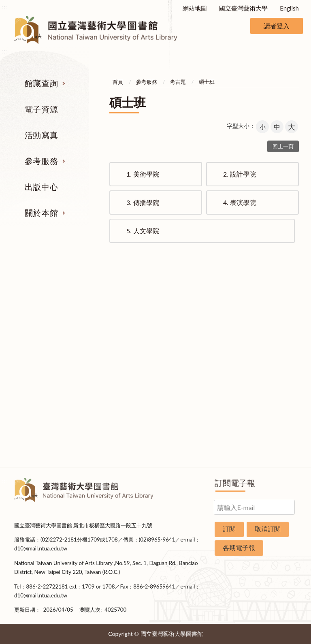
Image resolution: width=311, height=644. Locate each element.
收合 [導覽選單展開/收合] (292, 268)
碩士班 (207, 82)
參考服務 (41, 161)
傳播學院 (143, 202)
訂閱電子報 (235, 483)
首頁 (118, 82)
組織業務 (280, 310)
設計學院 (240, 174)
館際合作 (181, 326)
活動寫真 (41, 135)
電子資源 (41, 109)
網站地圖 (195, 8)
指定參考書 (180, 310)
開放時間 (280, 386)
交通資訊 (280, 401)
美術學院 (143, 174)
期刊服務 (31, 310)
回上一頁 (283, 146)
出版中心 (41, 187)
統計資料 (280, 356)
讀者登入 (277, 26)
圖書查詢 (31, 326)
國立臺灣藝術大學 (243, 8)
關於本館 (41, 213)
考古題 (178, 82)
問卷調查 (280, 447)
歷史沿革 (280, 341)
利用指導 (181, 356)
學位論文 (31, 371)
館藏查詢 (41, 83)
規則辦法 (280, 371)
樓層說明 (280, 326)
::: (4, 7)
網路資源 (31, 356)
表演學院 (240, 202)
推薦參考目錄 (181, 371)
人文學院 (143, 231)
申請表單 (280, 417)
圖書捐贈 (280, 432)
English (289, 8)
